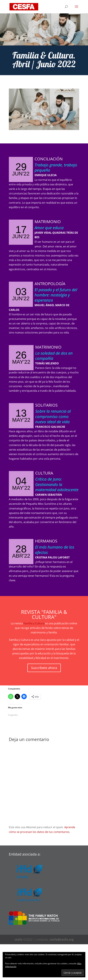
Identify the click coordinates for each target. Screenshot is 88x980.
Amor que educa (49, 228)
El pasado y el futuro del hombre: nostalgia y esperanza (56, 295)
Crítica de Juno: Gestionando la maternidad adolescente (57, 484)
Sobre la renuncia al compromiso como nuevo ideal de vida (53, 416)
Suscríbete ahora (44, 668)
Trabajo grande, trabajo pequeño (56, 167)
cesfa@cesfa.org (62, 939)
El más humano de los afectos (55, 550)
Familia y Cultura (34, 623)
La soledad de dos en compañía (54, 356)
